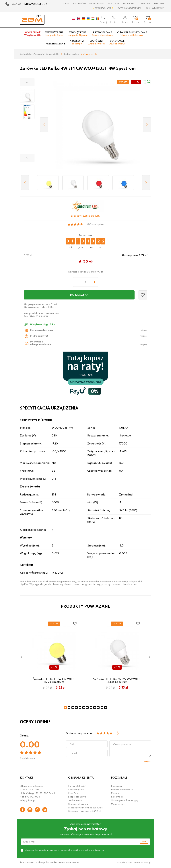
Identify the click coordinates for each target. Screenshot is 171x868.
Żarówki (96, 42)
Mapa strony (118, 804)
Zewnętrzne (77, 34)
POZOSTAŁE (119, 778)
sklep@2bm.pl (28, 801)
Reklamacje (117, 797)
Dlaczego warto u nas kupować (85, 808)
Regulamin (117, 786)
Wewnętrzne (54, 34)
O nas (66, 4)
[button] (27, 82)
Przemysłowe (102, 34)
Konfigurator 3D (155, 8)
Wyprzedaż (33, 34)
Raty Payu (74, 793)
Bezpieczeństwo (77, 797)
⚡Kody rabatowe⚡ (103, 8)
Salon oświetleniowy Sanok (89, 4)
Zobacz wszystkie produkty (85, 216)
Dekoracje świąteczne (130, 8)
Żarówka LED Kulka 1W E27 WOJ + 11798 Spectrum (54, 681)
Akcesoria (77, 42)
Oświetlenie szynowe (132, 34)
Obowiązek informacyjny (125, 801)
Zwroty (115, 793)
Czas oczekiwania (78, 804)
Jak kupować (75, 801)
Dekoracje (117, 42)
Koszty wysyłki (76, 790)
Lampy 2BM (145, 4)
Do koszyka (79, 295)
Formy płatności (77, 786)
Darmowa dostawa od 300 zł (84, 812)
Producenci (129, 4)
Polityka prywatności (122, 790)
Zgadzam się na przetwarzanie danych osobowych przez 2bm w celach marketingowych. (65, 850)
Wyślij (147, 762)
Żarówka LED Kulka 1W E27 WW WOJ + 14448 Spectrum (117, 681)
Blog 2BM (159, 4)
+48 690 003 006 (35, 4)
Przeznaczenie (56, 44)
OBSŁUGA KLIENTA (81, 778)
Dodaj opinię (97, 224)
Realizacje (114, 4)
